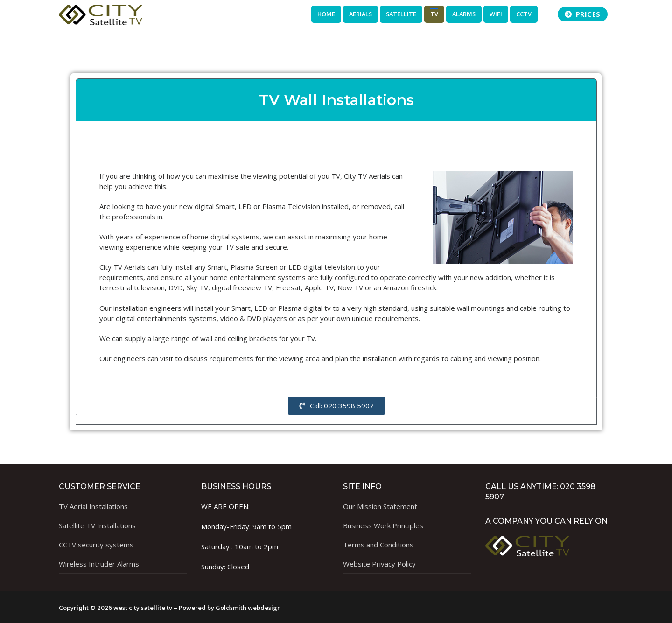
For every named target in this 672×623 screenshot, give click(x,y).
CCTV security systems (96, 545)
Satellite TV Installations (97, 525)
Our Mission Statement (380, 506)
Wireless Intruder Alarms (99, 564)
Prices (583, 14)
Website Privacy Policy (379, 564)
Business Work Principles (383, 525)
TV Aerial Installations (93, 506)
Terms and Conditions (378, 545)
